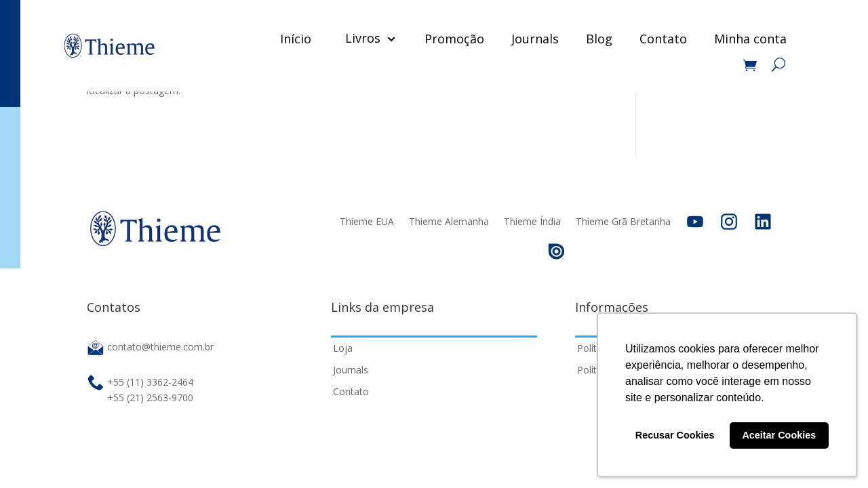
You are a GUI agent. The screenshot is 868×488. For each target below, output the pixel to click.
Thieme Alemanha (449, 221)
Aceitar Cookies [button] (779, 435)
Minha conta (750, 39)
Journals (535, 39)
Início (296, 39)
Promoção (454, 39)
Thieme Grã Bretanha (623, 221)
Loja (343, 348)
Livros (363, 38)
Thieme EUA (367, 221)
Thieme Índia (532, 221)
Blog (599, 39)
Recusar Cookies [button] (675, 435)
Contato (663, 39)
